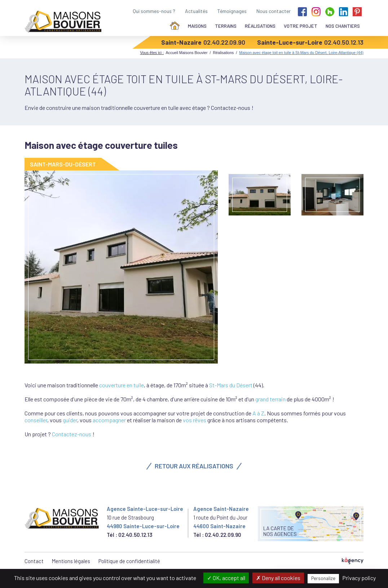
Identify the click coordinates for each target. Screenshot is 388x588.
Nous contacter (274, 11)
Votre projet (301, 26)
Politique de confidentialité (129, 561)
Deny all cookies (278, 578)
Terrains (226, 26)
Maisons (197, 26)
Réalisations (260, 26)
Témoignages (232, 11)
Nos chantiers (343, 26)
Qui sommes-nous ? (154, 11)
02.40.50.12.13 (344, 42)
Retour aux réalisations (194, 466)
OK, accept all (226, 578)
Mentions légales (71, 561)
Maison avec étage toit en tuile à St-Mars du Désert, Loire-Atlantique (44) (301, 53)
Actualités (196, 11)
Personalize (323, 578)
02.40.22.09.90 (224, 42)
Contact (34, 561)
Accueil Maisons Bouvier (186, 53)
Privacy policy (359, 578)
